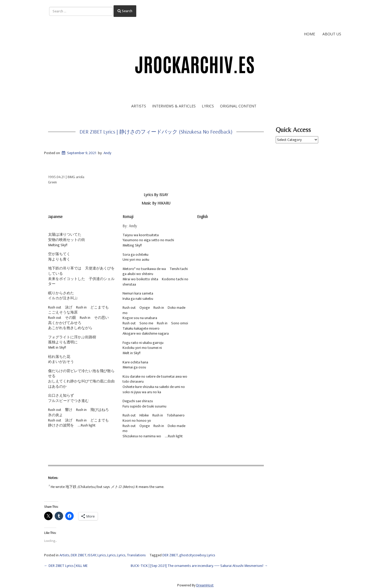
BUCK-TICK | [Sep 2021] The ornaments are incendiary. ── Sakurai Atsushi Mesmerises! (199, 566)
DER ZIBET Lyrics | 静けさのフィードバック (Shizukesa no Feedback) (156, 132)
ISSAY (92, 555)
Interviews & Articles (174, 106)
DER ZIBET (79, 555)
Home (310, 34)
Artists (139, 106)
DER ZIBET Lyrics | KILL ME (66, 566)
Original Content (238, 106)
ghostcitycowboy (192, 555)
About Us (332, 34)
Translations (136, 555)
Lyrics (208, 106)
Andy (107, 153)
